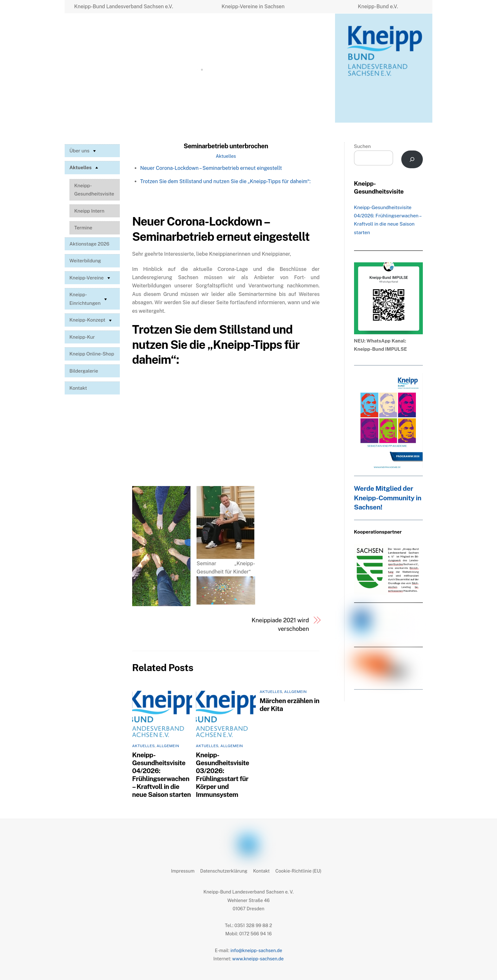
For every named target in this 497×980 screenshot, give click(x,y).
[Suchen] (412, 159)
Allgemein (168, 746)
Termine (83, 228)
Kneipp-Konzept (91, 320)
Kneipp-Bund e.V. (378, 6)
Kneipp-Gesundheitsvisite (94, 190)
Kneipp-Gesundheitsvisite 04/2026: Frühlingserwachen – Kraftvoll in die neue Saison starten (161, 775)
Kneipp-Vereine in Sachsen (253, 6)
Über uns (83, 151)
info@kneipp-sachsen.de (256, 950)
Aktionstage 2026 (89, 244)
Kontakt (78, 388)
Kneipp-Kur (82, 337)
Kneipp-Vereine (90, 278)
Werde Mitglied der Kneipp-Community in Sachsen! (388, 498)
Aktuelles (226, 156)
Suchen (362, 146)
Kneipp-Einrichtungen (89, 299)
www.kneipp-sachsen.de (258, 959)
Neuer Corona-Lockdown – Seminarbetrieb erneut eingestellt (211, 168)
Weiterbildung (85, 261)
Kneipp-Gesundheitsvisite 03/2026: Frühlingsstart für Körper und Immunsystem (223, 775)
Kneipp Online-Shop (92, 354)
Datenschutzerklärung (224, 871)
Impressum (183, 871)
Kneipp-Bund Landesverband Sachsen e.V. (124, 6)
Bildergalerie (84, 371)
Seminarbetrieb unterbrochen (226, 146)
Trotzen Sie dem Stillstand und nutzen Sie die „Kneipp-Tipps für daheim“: (225, 181)
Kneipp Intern (89, 211)
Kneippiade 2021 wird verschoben (280, 624)
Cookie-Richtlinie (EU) (298, 871)
